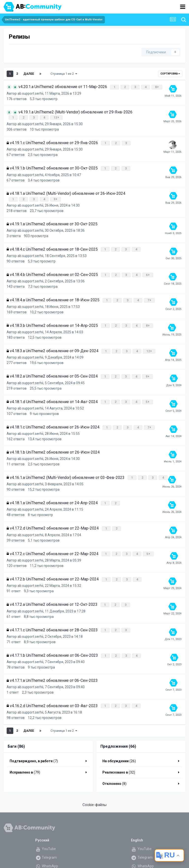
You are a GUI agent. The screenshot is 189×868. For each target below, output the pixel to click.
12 (150, 346)
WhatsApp (47, 855)
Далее (29, 74)
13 (57, 117)
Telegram (46, 847)
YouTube (46, 838)
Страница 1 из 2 (64, 74)
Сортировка (170, 74)
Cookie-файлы (94, 794)
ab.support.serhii (30, 93)
